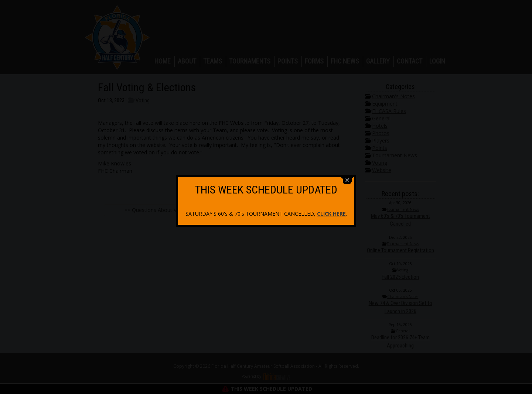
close (347, 178)
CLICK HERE (331, 211)
